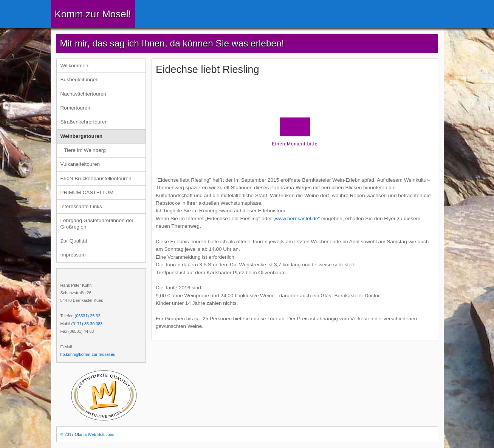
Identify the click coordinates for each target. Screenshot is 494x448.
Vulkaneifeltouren (80, 164)
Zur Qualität (74, 241)
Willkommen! (75, 66)
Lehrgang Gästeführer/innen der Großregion (97, 223)
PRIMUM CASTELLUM (87, 192)
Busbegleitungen (80, 80)
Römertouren (75, 108)
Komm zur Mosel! (93, 14)
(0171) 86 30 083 (87, 324)
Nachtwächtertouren (84, 94)
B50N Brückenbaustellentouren (96, 178)
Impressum (73, 255)
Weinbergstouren (82, 136)
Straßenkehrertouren (84, 122)
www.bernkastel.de (297, 219)
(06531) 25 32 (88, 316)
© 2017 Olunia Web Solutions (87, 434)
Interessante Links (81, 206)
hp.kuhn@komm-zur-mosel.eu (88, 354)
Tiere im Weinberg (85, 150)
